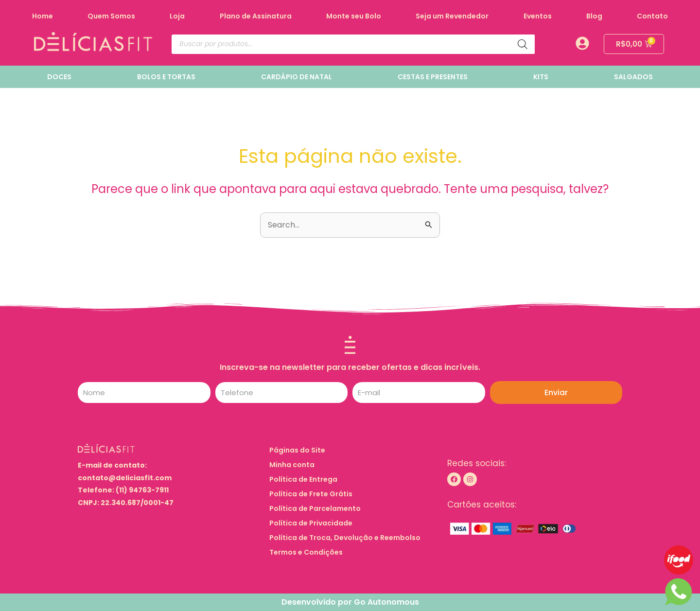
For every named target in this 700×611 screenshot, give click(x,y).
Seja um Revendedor (452, 16)
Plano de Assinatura (256, 16)
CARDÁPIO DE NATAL (297, 77)
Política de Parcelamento (315, 508)
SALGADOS (633, 77)
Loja (177, 16)
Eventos (538, 16)
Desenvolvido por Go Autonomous (350, 602)
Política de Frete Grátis (311, 494)
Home (43, 16)
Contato (652, 16)
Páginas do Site (303, 450)
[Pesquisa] (523, 44)
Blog (594, 16)
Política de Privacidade (311, 523)
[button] (350, 450)
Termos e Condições (306, 552)
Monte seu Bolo (354, 16)
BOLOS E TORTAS (166, 77)
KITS (541, 77)
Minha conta (292, 465)
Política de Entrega (304, 479)
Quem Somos (111, 16)
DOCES (59, 77)
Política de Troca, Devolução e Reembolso (345, 538)
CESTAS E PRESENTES (433, 77)
